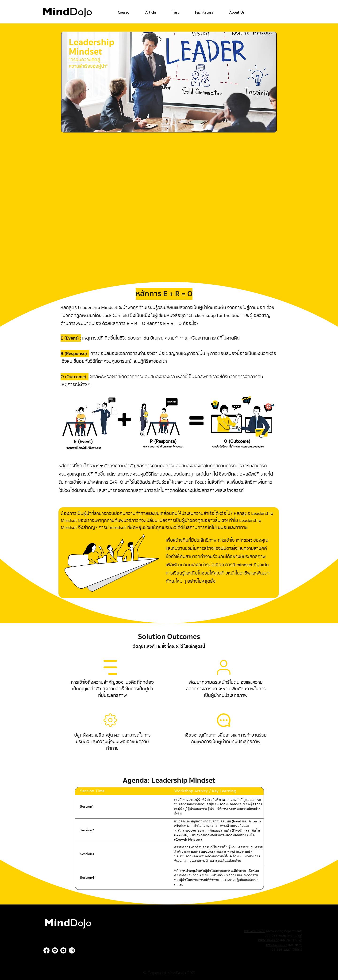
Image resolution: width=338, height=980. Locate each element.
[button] (124, 12)
